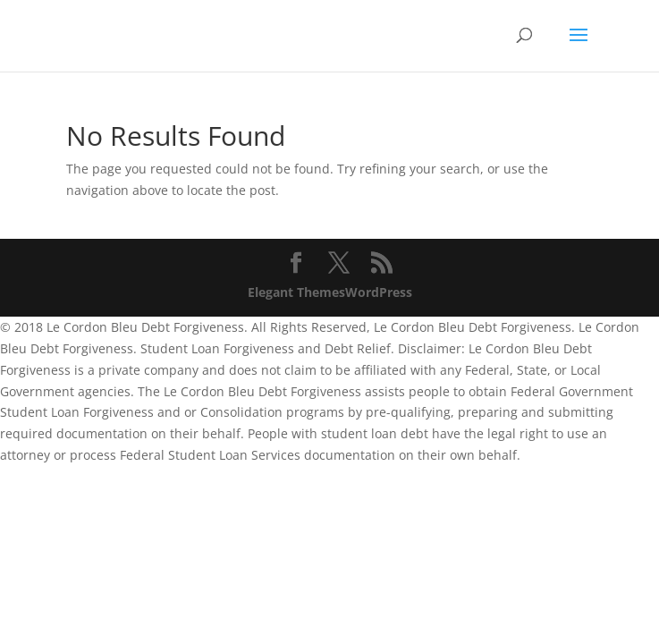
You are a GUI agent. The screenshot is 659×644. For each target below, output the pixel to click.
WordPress (379, 292)
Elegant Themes (296, 292)
